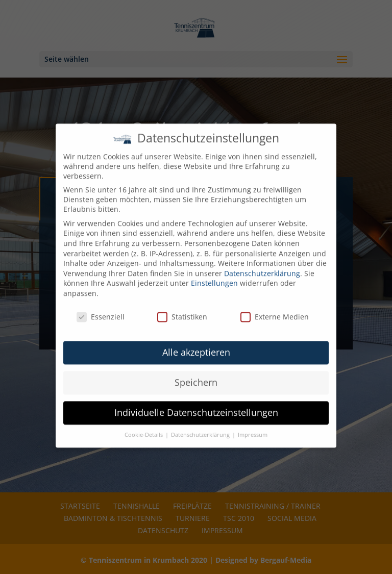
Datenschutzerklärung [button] (201, 427)
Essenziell (101, 308)
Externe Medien (275, 308)
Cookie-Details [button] (144, 427)
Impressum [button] (253, 427)
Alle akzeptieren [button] (196, 344)
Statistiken (182, 308)
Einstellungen (214, 275)
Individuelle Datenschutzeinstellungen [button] (196, 405)
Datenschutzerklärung (262, 265)
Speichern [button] (196, 375)
